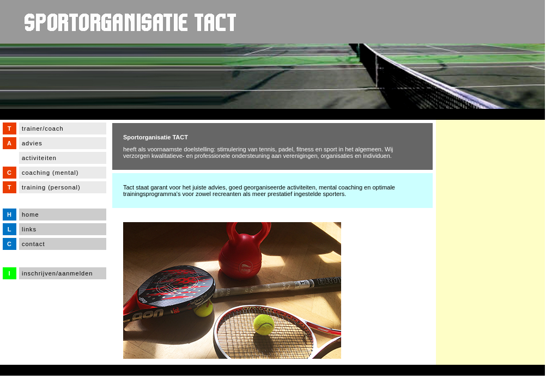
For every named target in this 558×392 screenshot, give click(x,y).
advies (32, 143)
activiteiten (39, 158)
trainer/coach (43, 128)
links (29, 229)
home (31, 215)
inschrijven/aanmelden (57, 273)
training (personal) (51, 187)
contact (33, 244)
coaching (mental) (50, 173)
